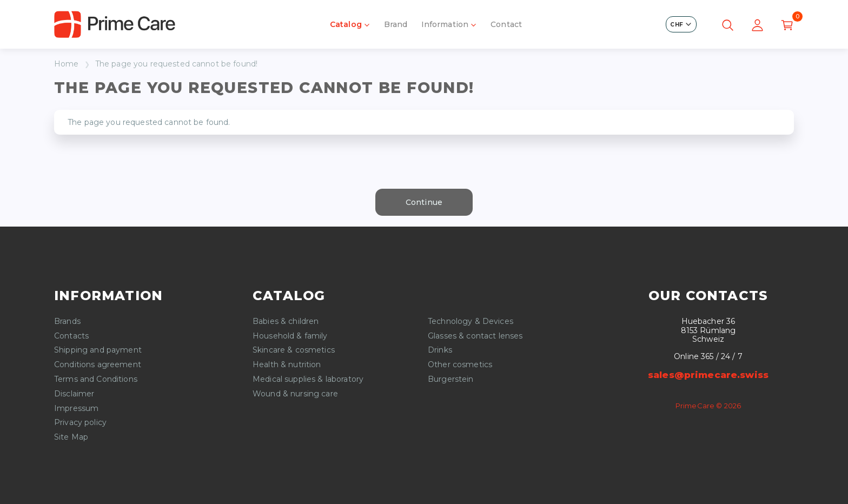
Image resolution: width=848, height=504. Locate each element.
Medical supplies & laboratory (308, 379)
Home (67, 64)
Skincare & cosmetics (294, 350)
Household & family (290, 336)
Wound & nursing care (295, 394)
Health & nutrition (287, 365)
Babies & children (286, 321)
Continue (424, 202)
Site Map (71, 437)
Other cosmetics (460, 365)
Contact (506, 24)
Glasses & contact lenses (475, 336)
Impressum (76, 409)
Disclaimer (74, 394)
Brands (67, 321)
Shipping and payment (98, 350)
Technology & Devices (471, 321)
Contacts (71, 336)
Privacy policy (80, 423)
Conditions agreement (98, 365)
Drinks (440, 350)
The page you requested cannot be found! (176, 64)
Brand (396, 24)
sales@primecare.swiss (708, 375)
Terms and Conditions (96, 379)
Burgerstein (451, 379)
